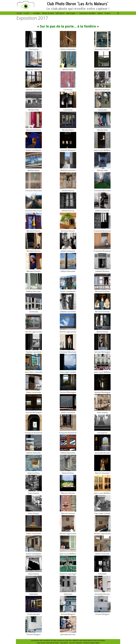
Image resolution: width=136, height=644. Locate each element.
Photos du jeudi (48, 13)
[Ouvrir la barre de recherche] (118, 13)
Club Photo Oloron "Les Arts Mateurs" (78, 4)
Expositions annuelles (88, 13)
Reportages (72, 13)
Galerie (100, 13)
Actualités (37, 13)
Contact (107, 13)
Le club (28, 13)
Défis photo (60, 13)
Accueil (19, 13)
